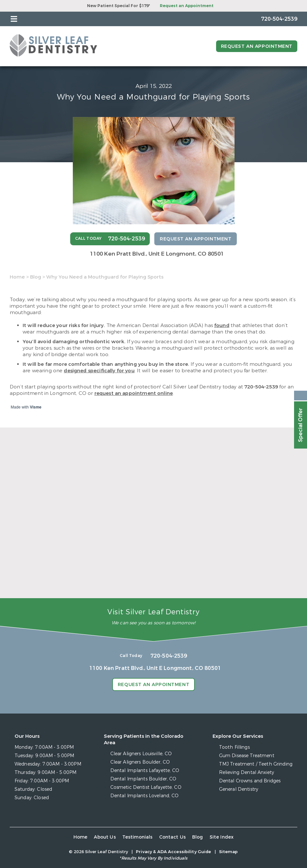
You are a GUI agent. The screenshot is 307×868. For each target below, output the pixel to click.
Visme (36, 407)
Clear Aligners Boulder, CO (140, 762)
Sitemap (229, 852)
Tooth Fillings (234, 747)
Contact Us (173, 837)
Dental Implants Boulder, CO (143, 779)
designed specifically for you (99, 371)
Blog (36, 277)
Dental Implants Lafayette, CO (145, 771)
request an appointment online (134, 393)
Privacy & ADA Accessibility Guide (173, 852)
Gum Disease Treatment (247, 756)
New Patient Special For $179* (119, 6)
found (222, 325)
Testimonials (137, 837)
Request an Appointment (187, 6)
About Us (105, 837)
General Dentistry (239, 789)
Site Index (222, 837)
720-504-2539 (261, 387)
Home (17, 277)
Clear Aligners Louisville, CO (141, 754)
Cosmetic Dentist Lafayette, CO (146, 787)
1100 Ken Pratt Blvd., (157, 254)
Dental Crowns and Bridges (250, 781)
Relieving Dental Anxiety (247, 773)
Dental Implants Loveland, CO (145, 796)
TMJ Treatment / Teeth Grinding (256, 764)
